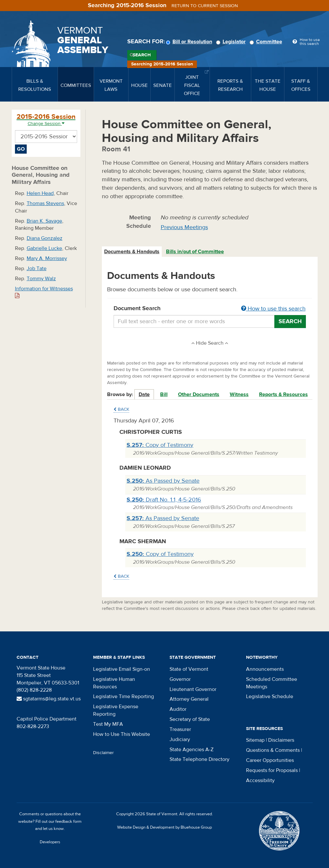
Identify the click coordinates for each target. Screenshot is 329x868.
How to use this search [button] (273, 309)
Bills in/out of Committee (195, 252)
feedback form (69, 821)
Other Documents (199, 394)
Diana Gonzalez (45, 238)
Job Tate (37, 269)
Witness (239, 394)
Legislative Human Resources (114, 683)
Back (121, 409)
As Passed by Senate (163, 481)
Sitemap (255, 740)
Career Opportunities (270, 760)
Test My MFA (108, 724)
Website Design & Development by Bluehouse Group (164, 827)
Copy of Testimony (160, 445)
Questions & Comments (273, 750)
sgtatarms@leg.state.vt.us (49, 699)
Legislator (232, 42)
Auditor (178, 709)
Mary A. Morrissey (47, 258)
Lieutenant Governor (193, 689)
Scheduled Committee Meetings (272, 683)
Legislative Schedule (270, 696)
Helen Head (40, 193)
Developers (50, 842)
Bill (164, 394)
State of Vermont (189, 669)
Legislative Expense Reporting (116, 710)
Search (142, 55)
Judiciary (180, 739)
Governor (180, 679)
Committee (267, 42)
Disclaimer (103, 753)
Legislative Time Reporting (123, 696)
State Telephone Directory (199, 759)
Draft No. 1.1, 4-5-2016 (164, 500)
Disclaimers (281, 740)
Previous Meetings (184, 227)
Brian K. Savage (44, 221)
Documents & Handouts (132, 252)
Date (144, 394)
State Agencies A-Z (192, 750)
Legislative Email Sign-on (122, 669)
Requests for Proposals (272, 770)
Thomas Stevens (45, 203)
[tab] (132, 252)
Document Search (210, 309)
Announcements (265, 669)
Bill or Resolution (190, 42)
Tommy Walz (41, 279)
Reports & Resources (283, 394)
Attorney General (189, 699)
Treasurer (180, 729)
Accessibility (260, 780)
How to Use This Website (122, 734)
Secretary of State (190, 719)
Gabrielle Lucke (44, 248)
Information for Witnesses (44, 292)
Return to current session (205, 6)
